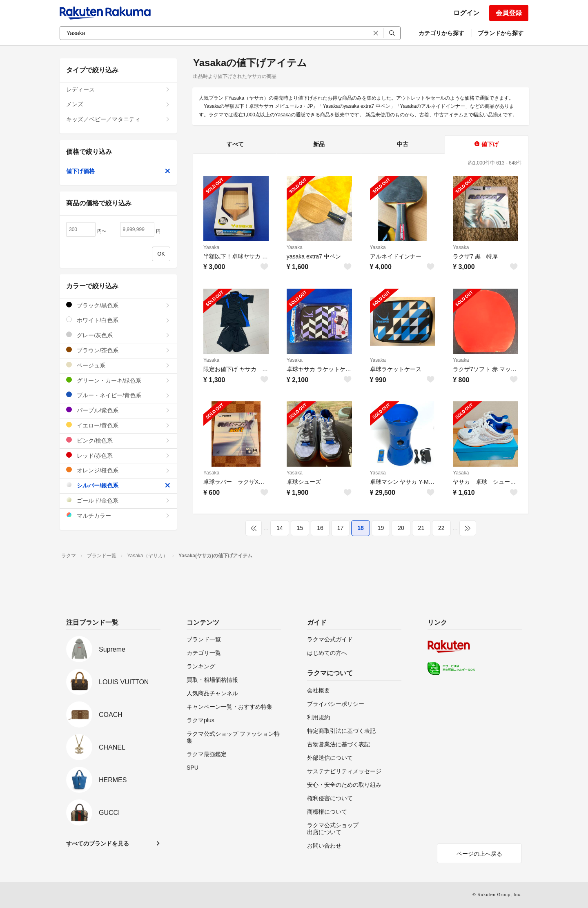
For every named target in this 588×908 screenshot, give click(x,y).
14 (280, 528)
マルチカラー (118, 515)
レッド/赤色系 (118, 455)
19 (381, 528)
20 (401, 528)
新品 (319, 144)
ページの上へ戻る (479, 854)
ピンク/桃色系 (118, 440)
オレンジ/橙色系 (118, 470)
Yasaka (211, 247)
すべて (235, 144)
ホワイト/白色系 (118, 320)
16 (320, 528)
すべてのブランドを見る (98, 843)
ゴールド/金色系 (118, 500)
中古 (403, 144)
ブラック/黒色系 (118, 305)
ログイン (466, 13)
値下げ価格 (118, 171)
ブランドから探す (501, 33)
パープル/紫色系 (118, 410)
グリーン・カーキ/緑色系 (118, 380)
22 (441, 528)
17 (341, 528)
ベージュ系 (118, 365)
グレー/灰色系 (118, 335)
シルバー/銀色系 (118, 485)
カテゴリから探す (441, 33)
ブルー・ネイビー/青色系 (118, 395)
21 (421, 528)
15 (300, 528)
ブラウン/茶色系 (118, 350)
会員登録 (509, 13)
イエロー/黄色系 (118, 425)
